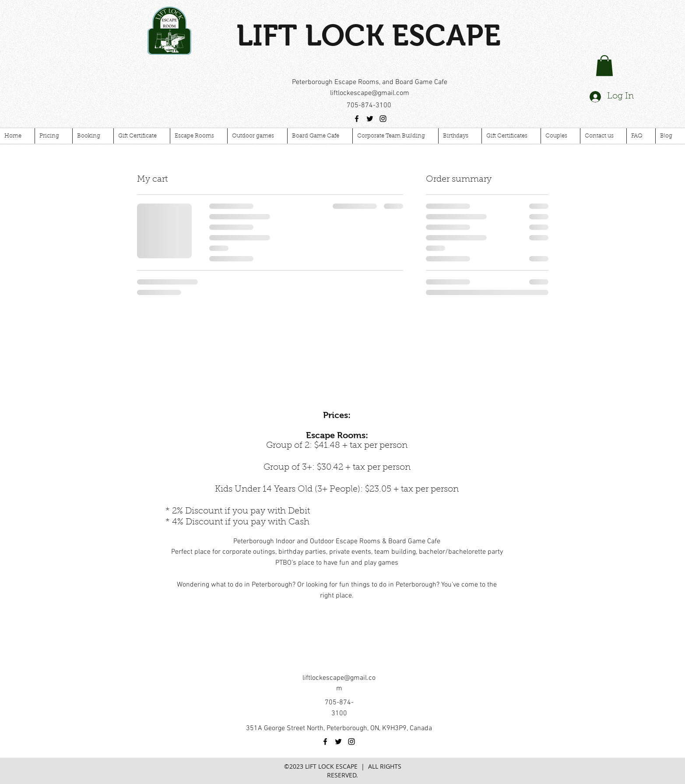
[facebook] (357, 119)
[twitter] (370, 119)
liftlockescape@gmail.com (370, 93)
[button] (604, 66)
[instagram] (383, 119)
